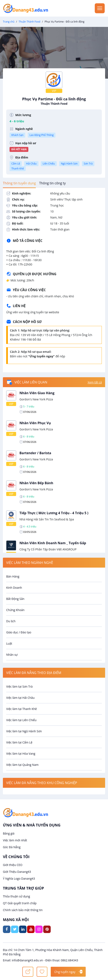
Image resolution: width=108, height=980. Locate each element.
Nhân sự (12, 655)
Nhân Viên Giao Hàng (37, 393)
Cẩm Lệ (16, 164)
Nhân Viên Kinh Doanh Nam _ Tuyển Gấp (53, 543)
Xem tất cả (95, 382)
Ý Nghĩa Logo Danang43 (19, 879)
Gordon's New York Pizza (36, 399)
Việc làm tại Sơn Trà (19, 686)
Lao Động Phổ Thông (42, 135)
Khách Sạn (17, 135)
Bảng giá (9, 833)
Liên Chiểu (49, 164)
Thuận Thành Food (29, 22)
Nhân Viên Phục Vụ (35, 423)
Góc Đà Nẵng (12, 847)
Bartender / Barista (35, 453)
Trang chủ (9, 22)
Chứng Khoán (15, 610)
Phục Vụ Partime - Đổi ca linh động (54, 101)
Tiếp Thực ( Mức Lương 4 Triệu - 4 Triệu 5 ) (54, 513)
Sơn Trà (88, 164)
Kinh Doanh (14, 588)
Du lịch (11, 621)
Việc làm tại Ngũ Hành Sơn (24, 731)
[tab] (19, 183)
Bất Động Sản (15, 599)
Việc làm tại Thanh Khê (22, 709)
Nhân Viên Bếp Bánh (36, 483)
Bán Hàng (13, 576)
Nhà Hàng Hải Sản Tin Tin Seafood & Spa (47, 519)
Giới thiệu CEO (13, 865)
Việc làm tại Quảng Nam (22, 765)
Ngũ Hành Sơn (69, 164)
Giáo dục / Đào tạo (19, 632)
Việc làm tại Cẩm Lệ (19, 742)
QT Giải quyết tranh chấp (20, 903)
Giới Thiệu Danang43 (17, 872)
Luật (9, 643)
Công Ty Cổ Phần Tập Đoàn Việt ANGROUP (48, 549)
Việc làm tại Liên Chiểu (21, 720)
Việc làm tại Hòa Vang (21, 754)
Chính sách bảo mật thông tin (23, 910)
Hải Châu (31, 164)
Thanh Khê (18, 169)
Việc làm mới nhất (15, 840)
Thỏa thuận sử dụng (16, 896)
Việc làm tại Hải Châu (20, 698)
